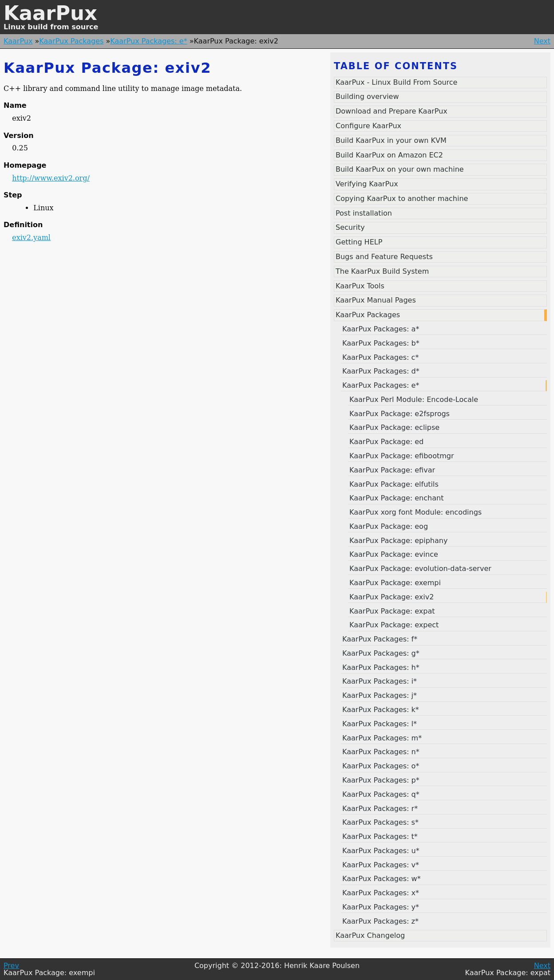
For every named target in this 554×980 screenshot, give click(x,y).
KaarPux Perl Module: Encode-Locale (414, 399)
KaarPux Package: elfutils (394, 484)
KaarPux (50, 13)
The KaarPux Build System (382, 271)
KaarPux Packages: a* (381, 329)
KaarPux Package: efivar (392, 470)
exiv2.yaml (31, 238)
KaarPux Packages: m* (382, 738)
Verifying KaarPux (367, 184)
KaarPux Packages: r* (380, 809)
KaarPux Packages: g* (381, 653)
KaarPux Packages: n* (381, 752)
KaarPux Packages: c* (380, 357)
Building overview (367, 96)
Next (542, 41)
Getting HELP (359, 242)
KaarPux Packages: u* (381, 851)
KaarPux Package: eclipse (394, 427)
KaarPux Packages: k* (381, 710)
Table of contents (396, 66)
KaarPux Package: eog (389, 526)
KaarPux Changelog (370, 935)
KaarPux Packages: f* (380, 639)
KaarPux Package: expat (392, 611)
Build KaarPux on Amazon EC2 (389, 155)
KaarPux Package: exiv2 (392, 597)
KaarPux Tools (360, 286)
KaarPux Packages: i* (380, 681)
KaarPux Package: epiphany (398, 541)
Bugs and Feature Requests (384, 257)
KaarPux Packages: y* (381, 907)
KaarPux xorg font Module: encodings (415, 512)
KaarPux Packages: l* (380, 724)
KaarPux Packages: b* (381, 343)
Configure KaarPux (368, 126)
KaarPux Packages (71, 41)
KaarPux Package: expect (394, 625)
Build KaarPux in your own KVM (391, 140)
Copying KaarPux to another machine (402, 199)
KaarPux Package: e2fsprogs (400, 414)
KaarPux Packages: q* (381, 794)
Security (350, 227)
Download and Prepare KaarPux (392, 111)
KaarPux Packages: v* (381, 865)
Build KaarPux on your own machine (400, 169)
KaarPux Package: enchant (396, 498)
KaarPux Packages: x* (381, 893)
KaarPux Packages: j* (380, 695)
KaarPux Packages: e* (148, 41)
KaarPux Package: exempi (395, 583)
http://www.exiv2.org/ (51, 178)
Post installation (364, 213)
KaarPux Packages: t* (380, 836)
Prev (11, 966)
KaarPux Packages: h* (381, 667)
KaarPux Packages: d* (381, 371)
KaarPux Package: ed (386, 442)
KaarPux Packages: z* (380, 921)
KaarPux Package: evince (394, 554)
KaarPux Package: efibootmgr (402, 456)
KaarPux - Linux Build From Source (396, 82)
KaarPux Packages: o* (381, 766)
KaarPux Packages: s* (380, 822)
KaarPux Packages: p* (381, 780)
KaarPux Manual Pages (376, 300)
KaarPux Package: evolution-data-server (420, 569)
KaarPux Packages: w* (382, 879)
